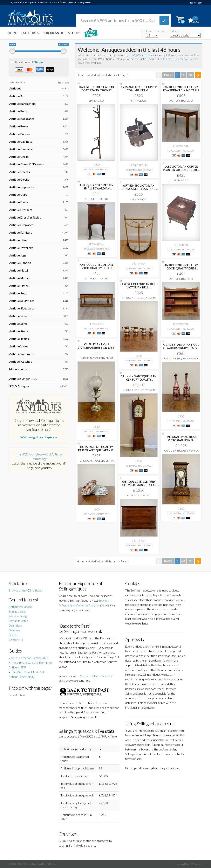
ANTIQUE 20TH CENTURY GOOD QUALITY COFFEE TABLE (97, 268)
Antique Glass (18, 240)
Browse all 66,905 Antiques (26, 590)
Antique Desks (19, 202)
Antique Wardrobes (22, 354)
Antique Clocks (19, 179)
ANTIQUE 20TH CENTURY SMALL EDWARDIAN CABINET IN (97, 188)
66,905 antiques (142, 55)
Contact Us (16, 640)
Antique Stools (19, 331)
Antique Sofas (18, 324)
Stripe (38, 62)
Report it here (17, 695)
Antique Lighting (20, 263)
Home (12, 33)
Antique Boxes (19, 126)
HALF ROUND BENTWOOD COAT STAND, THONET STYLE (96, 90)
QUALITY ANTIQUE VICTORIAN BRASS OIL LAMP (97, 346)
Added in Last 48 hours (103, 75)
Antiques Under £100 (23, 379)
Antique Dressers (21, 210)
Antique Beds (18, 111)
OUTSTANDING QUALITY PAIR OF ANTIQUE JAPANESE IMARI (97, 450)
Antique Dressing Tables (25, 217)
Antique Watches (21, 362)
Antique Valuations (20, 607)
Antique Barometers (22, 104)
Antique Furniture (21, 232)
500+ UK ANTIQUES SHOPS (62, 33)
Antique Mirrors (19, 278)
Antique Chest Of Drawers (27, 164)
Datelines (15, 630)
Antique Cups (18, 195)
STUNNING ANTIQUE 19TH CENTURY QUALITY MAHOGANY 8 (139, 380)
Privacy (13, 635)
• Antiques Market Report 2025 (28, 658)
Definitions (16, 625)
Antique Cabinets (21, 142)
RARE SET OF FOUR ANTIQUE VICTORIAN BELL (139, 286)
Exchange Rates (18, 621)
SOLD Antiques (19, 386)
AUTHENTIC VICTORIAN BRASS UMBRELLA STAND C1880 (139, 189)
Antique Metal (19, 270)
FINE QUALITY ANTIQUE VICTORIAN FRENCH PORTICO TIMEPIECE (181, 440)
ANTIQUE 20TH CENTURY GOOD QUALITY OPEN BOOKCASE (181, 268)
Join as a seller (18, 611)
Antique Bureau (19, 134)
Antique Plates (19, 286)
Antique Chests (20, 172)
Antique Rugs (18, 293)
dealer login (196, 3)
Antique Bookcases (22, 119)
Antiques (15, 88)
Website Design (18, 616)
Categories (30, 33)
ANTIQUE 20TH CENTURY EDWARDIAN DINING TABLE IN (181, 90)
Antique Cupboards (22, 187)
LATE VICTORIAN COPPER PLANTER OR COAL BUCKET (181, 170)
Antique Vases (19, 346)
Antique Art (17, 96)
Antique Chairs (19, 157)
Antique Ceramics (21, 149)
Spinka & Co (96, 101)
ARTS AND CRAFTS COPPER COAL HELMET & (139, 89)
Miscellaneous (18, 369)
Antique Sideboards (22, 308)
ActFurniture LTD (181, 101)
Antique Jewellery (21, 248)
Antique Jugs (18, 255)
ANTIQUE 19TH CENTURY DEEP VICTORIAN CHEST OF (139, 485)
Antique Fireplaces (21, 225)
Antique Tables (19, 339)
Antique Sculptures (22, 301)
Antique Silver (18, 316)
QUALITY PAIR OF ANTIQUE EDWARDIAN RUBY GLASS (181, 346)
